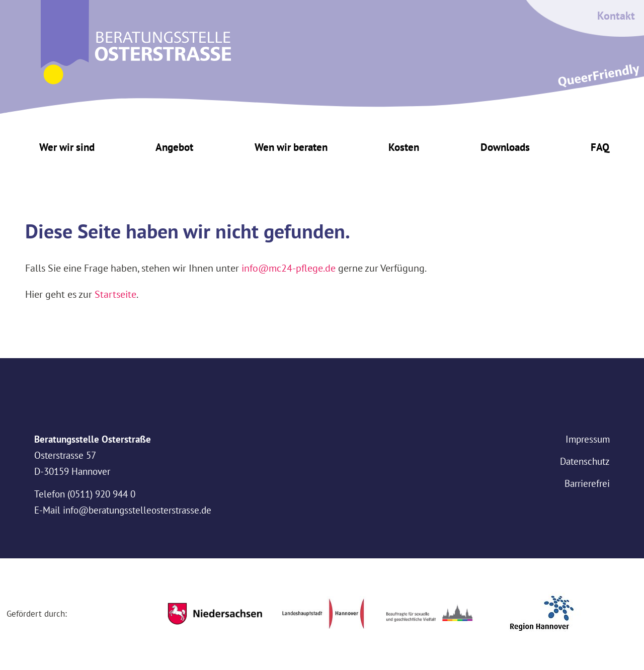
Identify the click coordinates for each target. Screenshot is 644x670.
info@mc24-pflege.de (289, 268)
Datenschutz (585, 461)
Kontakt (616, 16)
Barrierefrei (587, 483)
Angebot (174, 147)
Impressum (588, 439)
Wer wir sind (67, 147)
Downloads (505, 147)
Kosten (404, 147)
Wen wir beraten (291, 147)
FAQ (600, 147)
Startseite (115, 294)
